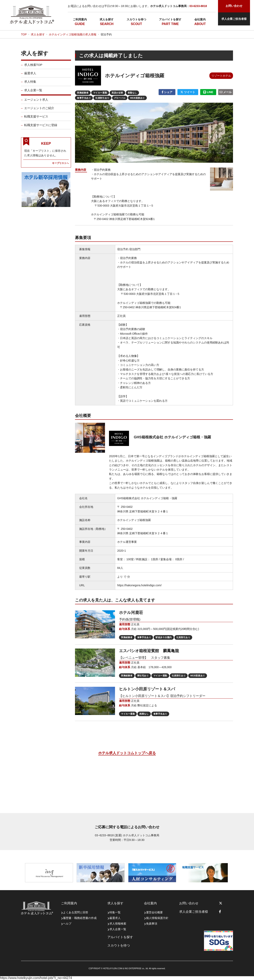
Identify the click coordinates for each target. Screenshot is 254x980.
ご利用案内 (80, 19)
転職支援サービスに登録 (41, 128)
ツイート (188, 92)
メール (226, 92)
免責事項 (152, 924)
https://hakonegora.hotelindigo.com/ (139, 585)
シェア (167, 92)
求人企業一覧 (33, 93)
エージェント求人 (36, 103)
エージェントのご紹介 (39, 111)
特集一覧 (115, 912)
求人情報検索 (118, 924)
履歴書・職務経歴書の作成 (80, 918)
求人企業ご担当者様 (234, 19)
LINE (208, 92)
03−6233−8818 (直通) (108, 835)
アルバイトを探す (170, 19)
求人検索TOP (33, 68)
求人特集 (30, 85)
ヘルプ (67, 924)
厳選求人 (30, 76)
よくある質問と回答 (76, 912)
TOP (24, 34)
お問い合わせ (189, 903)
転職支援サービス (36, 120)
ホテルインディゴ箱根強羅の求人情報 (73, 34)
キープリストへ (60, 166)
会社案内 (200, 19)
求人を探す (107, 19)
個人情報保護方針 (157, 918)
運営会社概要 (154, 912)
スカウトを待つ (136, 19)
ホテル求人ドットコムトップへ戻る (127, 753)
